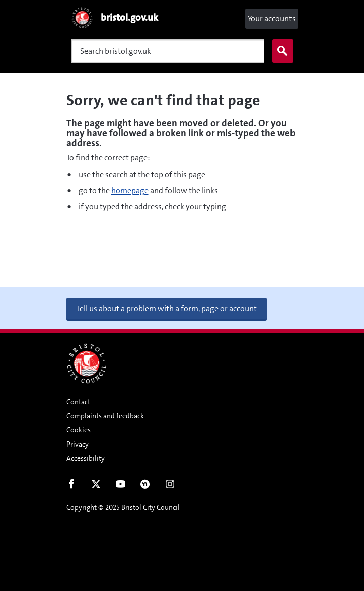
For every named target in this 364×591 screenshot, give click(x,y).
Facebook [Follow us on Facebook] (71, 486)
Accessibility (86, 458)
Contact (78, 402)
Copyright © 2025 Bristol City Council (123, 507)
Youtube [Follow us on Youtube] (121, 486)
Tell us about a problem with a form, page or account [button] (167, 308)
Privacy (78, 444)
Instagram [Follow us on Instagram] (170, 486)
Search (280, 51)
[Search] (168, 51)
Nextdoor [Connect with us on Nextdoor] (145, 486)
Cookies (79, 430)
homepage (130, 191)
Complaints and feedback (105, 416)
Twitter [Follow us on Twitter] (96, 486)
